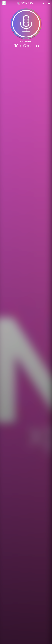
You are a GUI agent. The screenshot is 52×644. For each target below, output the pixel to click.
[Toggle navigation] (49, 3)
